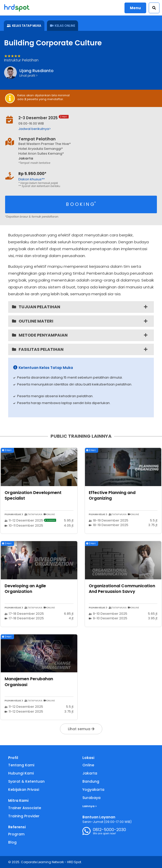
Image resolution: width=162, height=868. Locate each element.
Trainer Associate (25, 808)
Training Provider (24, 816)
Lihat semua (81, 729)
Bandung (91, 781)
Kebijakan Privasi (24, 790)
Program (16, 834)
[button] (154, 8)
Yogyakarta (93, 790)
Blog (12, 842)
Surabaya (91, 798)
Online (88, 765)
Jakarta (90, 773)
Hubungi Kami (21, 773)
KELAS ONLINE (63, 26)
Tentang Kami (21, 765)
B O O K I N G (81, 204)
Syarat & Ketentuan (26, 781)
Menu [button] (135, 8)
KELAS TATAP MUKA (24, 26)
